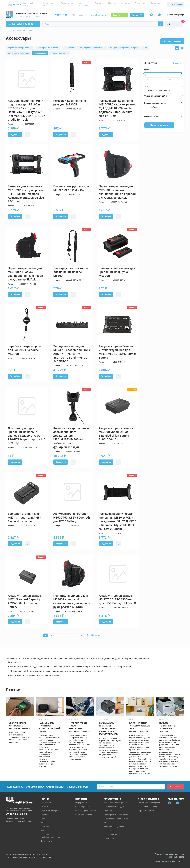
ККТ (145, 48)
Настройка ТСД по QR (148, 807)
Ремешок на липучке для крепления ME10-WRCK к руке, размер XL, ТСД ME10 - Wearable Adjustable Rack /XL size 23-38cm (118, 521)
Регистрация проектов (86, 811)
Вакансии (45, 831)
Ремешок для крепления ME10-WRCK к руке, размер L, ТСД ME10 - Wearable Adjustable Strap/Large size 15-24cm (27, 194)
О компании (84, 4)
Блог (43, 819)
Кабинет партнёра (175, 15)
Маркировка (156, 3)
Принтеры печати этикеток (92, 48)
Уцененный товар (59, 53)
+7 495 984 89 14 (60, 15)
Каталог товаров (21, 24)
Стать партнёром (176, 4)
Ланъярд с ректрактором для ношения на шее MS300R (71, 272)
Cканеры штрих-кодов (48, 48)
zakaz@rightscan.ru (98, 15)
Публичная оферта (176, 857)
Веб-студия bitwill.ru (175, 861)
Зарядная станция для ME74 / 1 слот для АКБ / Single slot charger (24, 517)
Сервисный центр (28, 4)
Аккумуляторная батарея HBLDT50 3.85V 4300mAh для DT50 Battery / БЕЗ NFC (117, 599)
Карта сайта (46, 841)
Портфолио (140, 3)
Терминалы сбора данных (20, 48)
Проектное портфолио (51, 811)
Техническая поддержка (149, 803)
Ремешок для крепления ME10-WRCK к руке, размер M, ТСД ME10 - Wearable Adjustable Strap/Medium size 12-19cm (118, 108)
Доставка (99, 3)
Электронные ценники (18, 53)
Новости (112, 3)
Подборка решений (172, 41)
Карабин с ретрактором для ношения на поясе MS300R (24, 350)
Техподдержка (68, 3)
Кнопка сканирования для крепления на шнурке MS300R (117, 272)
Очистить (177, 63)
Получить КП (137, 15)
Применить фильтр (159, 125)
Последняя (96, 635)
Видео (43, 823)
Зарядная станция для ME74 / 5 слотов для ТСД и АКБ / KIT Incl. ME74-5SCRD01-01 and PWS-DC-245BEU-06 (72, 354)
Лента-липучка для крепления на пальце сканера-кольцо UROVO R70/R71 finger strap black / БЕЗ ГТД (26, 436)
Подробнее (15, 135)
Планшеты (69, 48)
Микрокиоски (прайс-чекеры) (124, 48)
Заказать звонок (120, 15)
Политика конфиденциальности (50, 836)
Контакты (125, 3)
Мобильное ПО (49, 4)
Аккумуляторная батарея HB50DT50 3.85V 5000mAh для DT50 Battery (72, 517)
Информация (81, 803)
